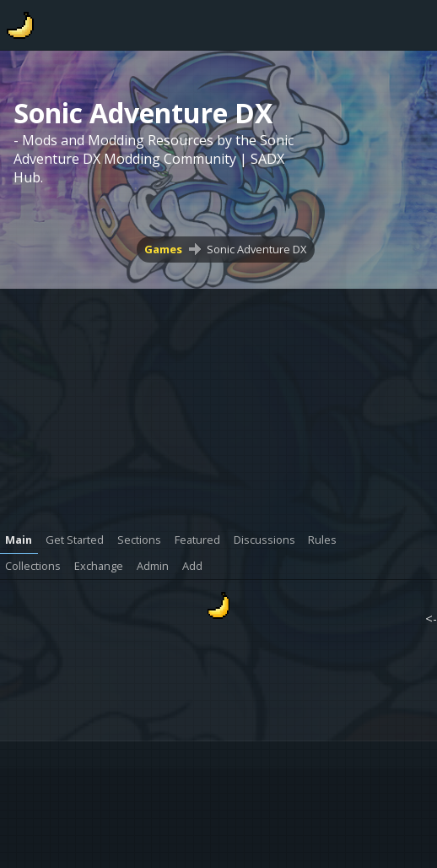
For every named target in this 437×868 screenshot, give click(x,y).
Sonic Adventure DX (256, 249)
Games (163, 249)
